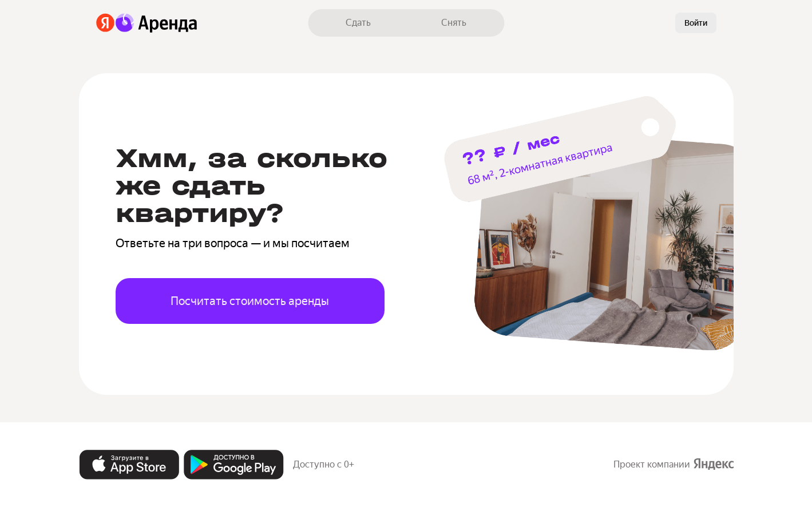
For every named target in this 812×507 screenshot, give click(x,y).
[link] (358, 23)
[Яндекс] (106, 23)
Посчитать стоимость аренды (250, 301)
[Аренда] (156, 23)
